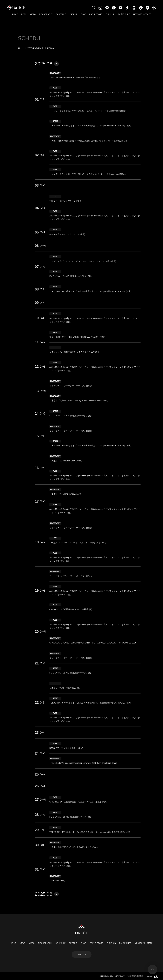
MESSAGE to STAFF (142, 14)
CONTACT (82, 954)
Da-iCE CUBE (124, 14)
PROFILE (73, 14)
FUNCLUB (110, 14)
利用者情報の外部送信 (135, 976)
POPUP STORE (96, 14)
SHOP (83, 14)
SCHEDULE (61, 14)
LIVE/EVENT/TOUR (35, 48)
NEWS (24, 14)
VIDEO (33, 14)
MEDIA (50, 48)
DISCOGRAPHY (46, 14)
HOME (15, 14)
